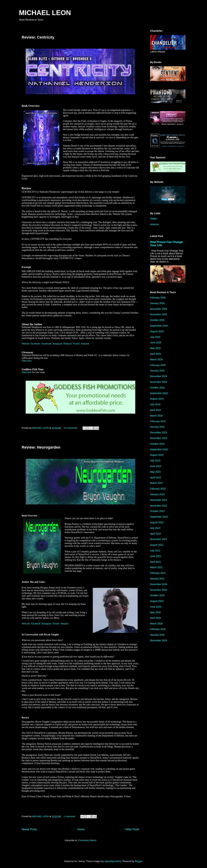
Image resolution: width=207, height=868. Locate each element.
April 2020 (156, 618)
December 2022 (159, 500)
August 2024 (157, 399)
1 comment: (70, 816)
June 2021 (156, 556)
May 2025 (155, 348)
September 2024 (159, 393)
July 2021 (155, 551)
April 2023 (156, 478)
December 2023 (159, 432)
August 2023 (157, 455)
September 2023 (159, 449)
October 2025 (157, 320)
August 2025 (157, 331)
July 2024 (155, 404)
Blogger (139, 861)
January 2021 (157, 579)
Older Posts (132, 829)
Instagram (57, 344)
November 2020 (159, 590)
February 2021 (158, 573)
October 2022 (157, 511)
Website (26, 344)
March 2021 (156, 567)
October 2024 (157, 388)
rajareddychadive (113, 861)
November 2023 (159, 438)
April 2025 (156, 354)
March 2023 (156, 483)
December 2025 (159, 309)
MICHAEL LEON (45, 13)
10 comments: (71, 428)
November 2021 (159, 539)
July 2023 (155, 461)
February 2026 (158, 298)
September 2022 (159, 517)
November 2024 (159, 382)
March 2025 (156, 359)
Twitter (76, 344)
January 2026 (157, 303)
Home (81, 829)
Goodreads (46, 344)
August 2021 (157, 545)
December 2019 (159, 640)
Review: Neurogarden (41, 447)
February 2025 (158, 365)
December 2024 (159, 376)
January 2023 (157, 494)
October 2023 (157, 444)
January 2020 (157, 635)
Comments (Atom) (87, 840)
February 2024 (158, 421)
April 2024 (156, 410)
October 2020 (157, 595)
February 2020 (158, 629)
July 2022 (155, 528)
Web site (26, 624)
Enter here (27, 361)
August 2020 (157, 601)
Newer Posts (29, 829)
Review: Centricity (38, 37)
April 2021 (156, 562)
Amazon (85, 344)
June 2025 (156, 343)
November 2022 (159, 506)
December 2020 (159, 584)
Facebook (35, 344)
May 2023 (155, 472)
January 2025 (157, 371)
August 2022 (157, 522)
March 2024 (156, 416)
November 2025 (159, 314)
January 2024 (157, 427)
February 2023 (158, 489)
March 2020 (156, 624)
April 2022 (156, 534)
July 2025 (155, 337)
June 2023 (156, 466)
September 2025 (159, 326)
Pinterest (68, 344)
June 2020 (156, 607)
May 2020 (155, 612)
